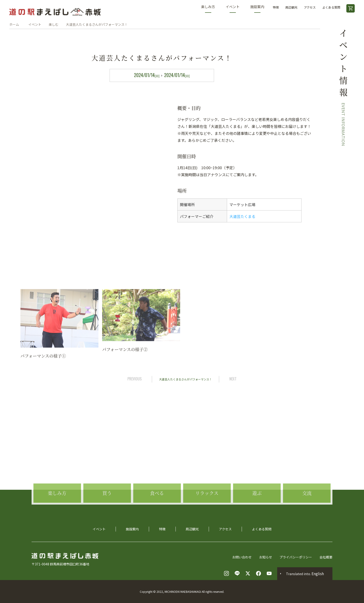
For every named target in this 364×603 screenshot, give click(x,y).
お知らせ (266, 557)
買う (107, 511)
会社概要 (326, 557)
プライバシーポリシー (296, 557)
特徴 (276, 7)
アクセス (310, 7)
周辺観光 (291, 7)
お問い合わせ (242, 557)
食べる (157, 511)
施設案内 (257, 8)
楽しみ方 (208, 8)
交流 (307, 511)
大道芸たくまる (242, 216)
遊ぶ (257, 511)
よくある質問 (331, 7)
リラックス (207, 511)
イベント (233, 8)
